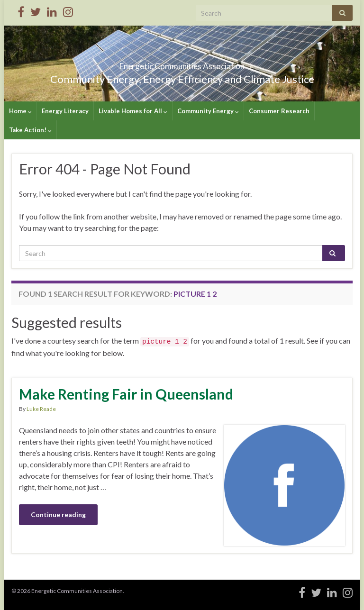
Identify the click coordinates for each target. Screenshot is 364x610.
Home (20, 111)
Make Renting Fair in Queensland (126, 394)
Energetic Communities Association (182, 63)
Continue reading (58, 514)
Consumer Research (279, 111)
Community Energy (208, 111)
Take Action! (30, 130)
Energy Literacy (65, 111)
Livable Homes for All (133, 111)
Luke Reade (41, 409)
